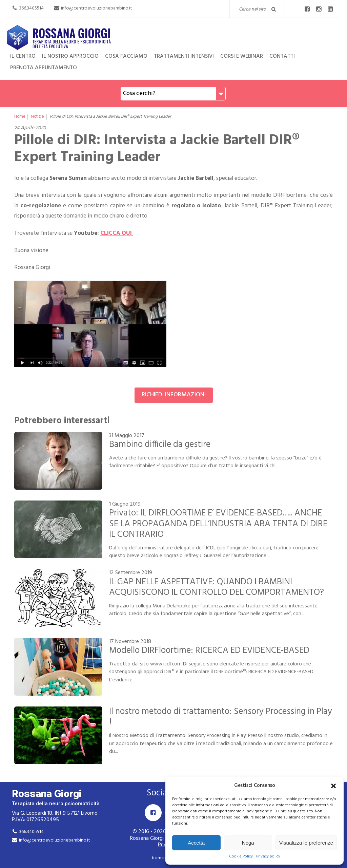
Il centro (23, 56)
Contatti (282, 56)
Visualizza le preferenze (306, 843)
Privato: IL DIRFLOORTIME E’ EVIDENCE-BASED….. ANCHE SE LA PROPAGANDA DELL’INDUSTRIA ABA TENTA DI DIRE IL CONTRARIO (218, 524)
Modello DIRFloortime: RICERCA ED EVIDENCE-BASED (209, 650)
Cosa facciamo (126, 56)
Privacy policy (268, 857)
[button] (333, 786)
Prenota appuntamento (44, 68)
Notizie (37, 117)
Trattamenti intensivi (184, 56)
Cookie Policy (241, 857)
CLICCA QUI (117, 233)
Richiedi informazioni (174, 395)
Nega (248, 843)
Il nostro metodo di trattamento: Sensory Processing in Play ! (221, 717)
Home (20, 117)
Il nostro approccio (70, 56)
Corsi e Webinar (242, 56)
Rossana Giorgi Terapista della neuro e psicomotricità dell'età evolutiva (173, 37)
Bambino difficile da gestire (160, 445)
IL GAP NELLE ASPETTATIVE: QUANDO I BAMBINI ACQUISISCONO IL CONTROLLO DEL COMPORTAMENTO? (217, 587)
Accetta (196, 843)
